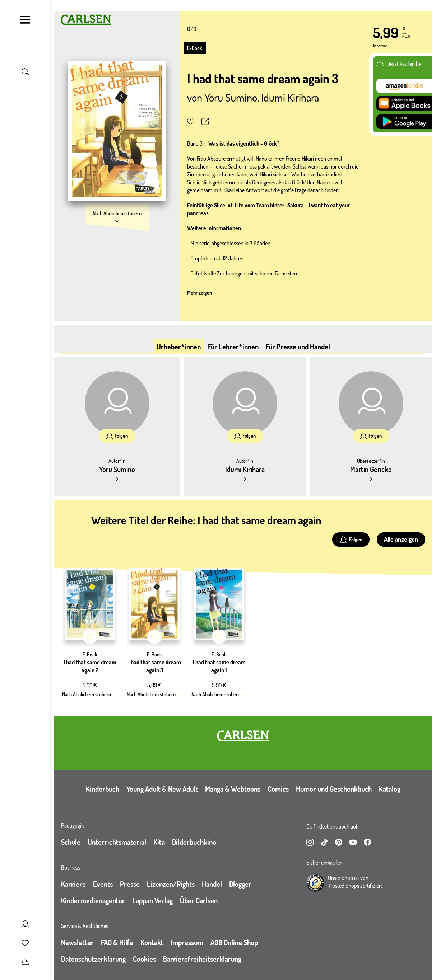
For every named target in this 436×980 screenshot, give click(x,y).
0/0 (192, 29)
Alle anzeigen (401, 539)
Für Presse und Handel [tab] (298, 347)
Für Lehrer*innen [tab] (233, 347)
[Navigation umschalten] (25, 20)
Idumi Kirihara (290, 97)
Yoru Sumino (231, 97)
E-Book (195, 48)
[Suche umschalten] (25, 72)
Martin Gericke (371, 469)
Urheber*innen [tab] (179, 347)
